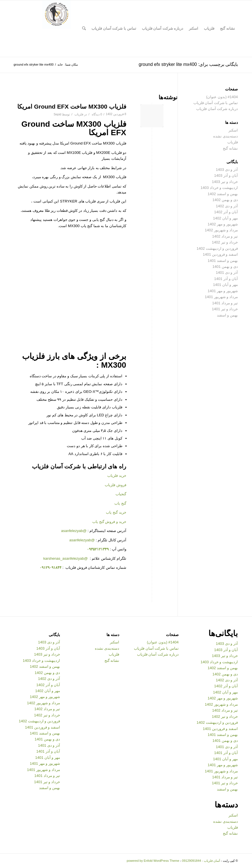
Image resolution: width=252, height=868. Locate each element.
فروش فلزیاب (116, 485)
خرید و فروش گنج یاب (109, 522)
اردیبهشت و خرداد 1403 (219, 188)
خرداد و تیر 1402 (225, 242)
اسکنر (233, 130)
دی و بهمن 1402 (225, 200)
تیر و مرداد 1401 (225, 303)
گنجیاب (121, 494)
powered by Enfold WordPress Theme (153, 861)
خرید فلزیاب (117, 476)
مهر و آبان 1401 (225, 285)
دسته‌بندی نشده (226, 136)
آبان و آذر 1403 (226, 175)
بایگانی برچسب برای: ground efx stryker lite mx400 (188, 64)
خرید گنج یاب (116, 512)
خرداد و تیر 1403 (225, 182)
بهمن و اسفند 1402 (223, 194)
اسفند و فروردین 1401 (220, 254)
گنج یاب (120, 503)
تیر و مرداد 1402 (225, 236)
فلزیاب (79, 114)
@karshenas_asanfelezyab (66, 558)
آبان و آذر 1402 (226, 212)
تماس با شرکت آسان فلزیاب (216, 103)
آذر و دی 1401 (227, 273)
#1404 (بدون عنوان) (222, 97)
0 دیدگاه (97, 114)
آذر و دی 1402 (227, 206)
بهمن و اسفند (227, 315)
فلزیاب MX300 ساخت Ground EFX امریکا (72, 106)
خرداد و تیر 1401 (225, 309)
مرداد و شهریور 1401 (221, 297)
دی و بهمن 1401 (225, 267)
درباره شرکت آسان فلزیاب (217, 109)
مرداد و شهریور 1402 (221, 230)
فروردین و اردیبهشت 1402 (217, 248)
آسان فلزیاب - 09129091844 (201, 861)
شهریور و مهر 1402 (223, 224)
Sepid (57, 114)
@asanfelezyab (74, 531)
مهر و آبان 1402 (225, 218)
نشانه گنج (230, 148)
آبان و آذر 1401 (226, 279)
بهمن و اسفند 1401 (223, 261)
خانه (60, 64)
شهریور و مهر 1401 (223, 291)
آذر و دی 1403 (227, 170)
